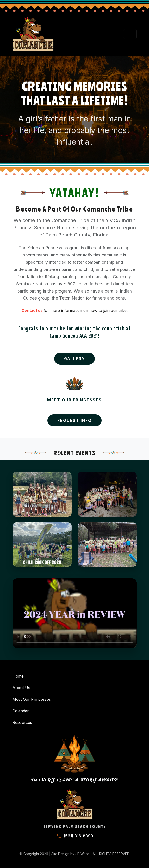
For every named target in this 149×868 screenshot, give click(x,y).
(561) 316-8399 (78, 836)
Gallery (74, 359)
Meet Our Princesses (32, 699)
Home (18, 676)
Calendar (21, 711)
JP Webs (82, 854)
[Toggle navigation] (130, 34)
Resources (22, 722)
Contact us (33, 310)
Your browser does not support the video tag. (75, 613)
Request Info (74, 420)
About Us (21, 688)
